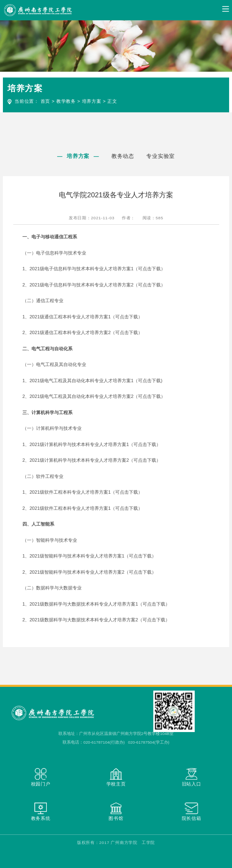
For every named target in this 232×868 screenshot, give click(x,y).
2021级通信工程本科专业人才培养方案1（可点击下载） (86, 317)
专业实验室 (161, 156)
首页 (45, 101)
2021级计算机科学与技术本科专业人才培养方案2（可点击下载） (95, 460)
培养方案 (92, 101)
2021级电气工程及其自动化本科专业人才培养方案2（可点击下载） (97, 396)
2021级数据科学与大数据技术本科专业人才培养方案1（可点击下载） (100, 604)
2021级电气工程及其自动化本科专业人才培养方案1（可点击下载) (96, 381)
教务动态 (123, 156)
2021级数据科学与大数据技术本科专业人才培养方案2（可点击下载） (100, 620)
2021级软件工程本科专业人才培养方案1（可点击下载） (86, 492)
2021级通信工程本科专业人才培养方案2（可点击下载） (86, 332)
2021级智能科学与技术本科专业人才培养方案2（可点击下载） (93, 572)
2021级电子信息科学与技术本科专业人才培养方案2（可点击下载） (97, 285)
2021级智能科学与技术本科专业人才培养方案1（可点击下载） (93, 556)
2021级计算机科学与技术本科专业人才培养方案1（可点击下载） (95, 444)
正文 (112, 101)
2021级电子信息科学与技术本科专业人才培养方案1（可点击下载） (97, 269)
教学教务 (66, 101)
